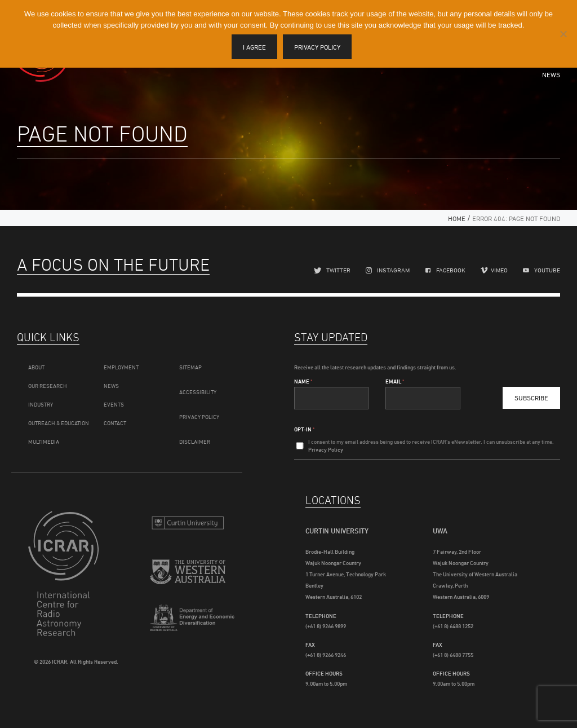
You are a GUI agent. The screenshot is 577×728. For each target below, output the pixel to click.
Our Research (48, 386)
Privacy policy (317, 47)
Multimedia (44, 442)
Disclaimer (195, 442)
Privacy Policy (199, 417)
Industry (41, 404)
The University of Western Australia (188, 575)
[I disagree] (563, 34)
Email (395, 381)
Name (303, 381)
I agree (254, 47)
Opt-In (304, 429)
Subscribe (531, 398)
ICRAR (66, 573)
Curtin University (188, 524)
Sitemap (190, 367)
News (551, 75)
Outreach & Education (59, 423)
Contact (115, 423)
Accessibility (198, 392)
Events (114, 404)
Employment (121, 367)
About (36, 367)
